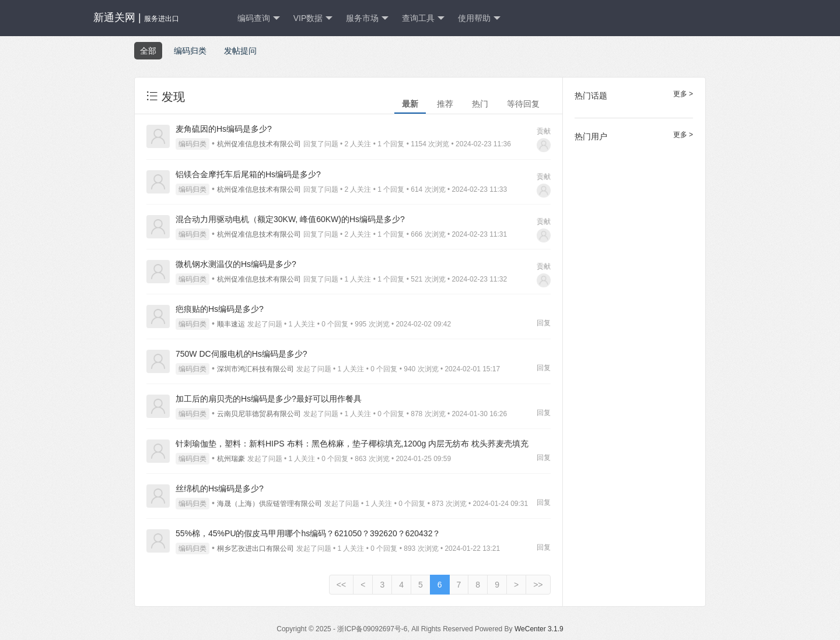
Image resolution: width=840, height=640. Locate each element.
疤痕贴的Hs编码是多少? (220, 309)
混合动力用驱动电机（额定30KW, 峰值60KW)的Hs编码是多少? (290, 219)
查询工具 (423, 18)
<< (341, 585)
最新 (410, 104)
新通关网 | (136, 17)
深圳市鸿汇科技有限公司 (256, 369)
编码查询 (259, 18)
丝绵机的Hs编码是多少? (220, 488)
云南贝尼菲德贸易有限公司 (259, 414)
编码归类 (190, 51)
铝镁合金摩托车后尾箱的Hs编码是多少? (248, 174)
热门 (480, 104)
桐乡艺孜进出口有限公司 (256, 548)
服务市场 (367, 18)
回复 (544, 323)
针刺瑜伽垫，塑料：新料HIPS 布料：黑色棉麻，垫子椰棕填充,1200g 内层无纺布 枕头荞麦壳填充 (352, 444)
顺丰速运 (231, 324)
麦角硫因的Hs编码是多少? (224, 129)
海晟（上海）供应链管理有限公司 (269, 504)
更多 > (683, 94)
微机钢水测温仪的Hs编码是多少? (236, 264)
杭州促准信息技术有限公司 (259, 144)
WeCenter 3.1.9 (539, 629)
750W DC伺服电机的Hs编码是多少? (242, 354)
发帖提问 (240, 51)
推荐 (445, 104)
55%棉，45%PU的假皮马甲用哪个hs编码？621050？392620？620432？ (308, 533)
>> (538, 585)
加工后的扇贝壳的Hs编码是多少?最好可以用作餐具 (269, 399)
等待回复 (523, 104)
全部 (148, 51)
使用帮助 (479, 18)
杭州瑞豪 (231, 459)
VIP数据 (313, 18)
